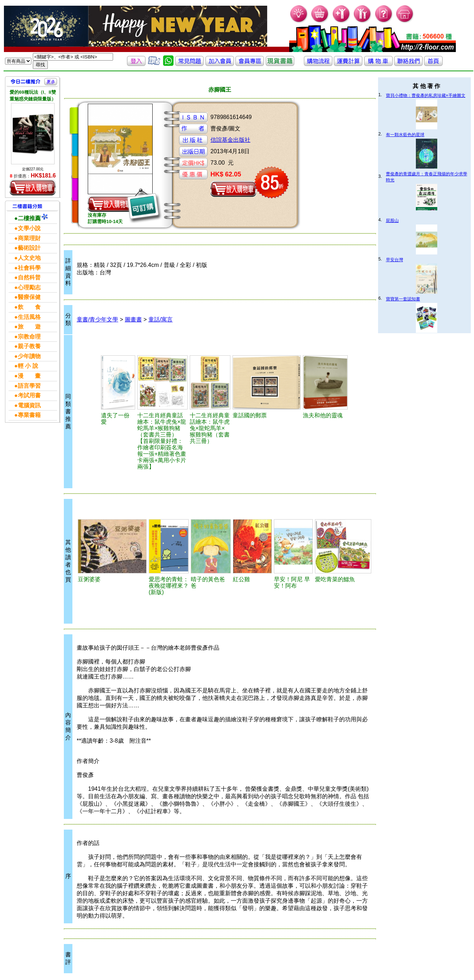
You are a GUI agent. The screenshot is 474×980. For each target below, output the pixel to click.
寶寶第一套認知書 (403, 299)
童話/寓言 (160, 319)
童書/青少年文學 (97, 319)
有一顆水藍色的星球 (405, 135)
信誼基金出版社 (230, 140)
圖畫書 (133, 319)
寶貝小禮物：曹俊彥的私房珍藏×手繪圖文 (426, 96)
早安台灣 (394, 260)
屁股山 (392, 221)
